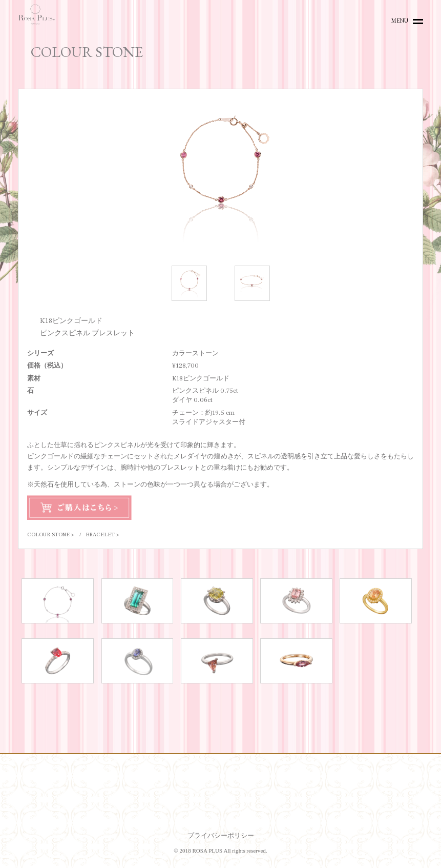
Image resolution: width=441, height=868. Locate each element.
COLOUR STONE (48, 534)
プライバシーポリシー (221, 836)
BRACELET (100, 534)
